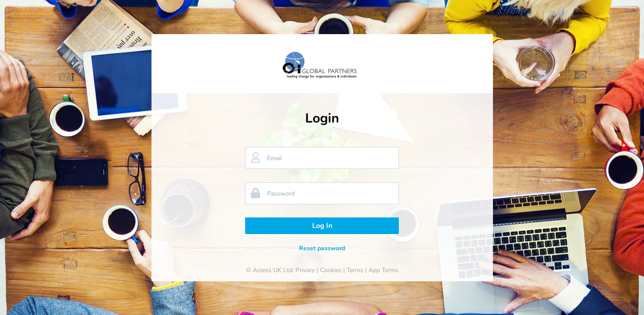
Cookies (331, 270)
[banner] (322, 65)
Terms (355, 270)
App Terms (384, 270)
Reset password (322, 248)
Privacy (305, 270)
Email (274, 158)
